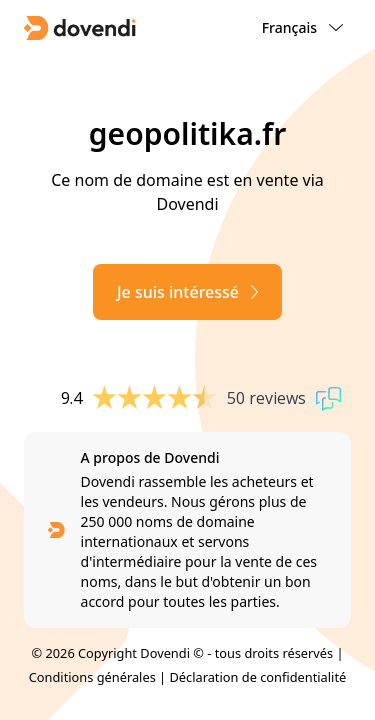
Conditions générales (92, 677)
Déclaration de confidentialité (257, 677)
